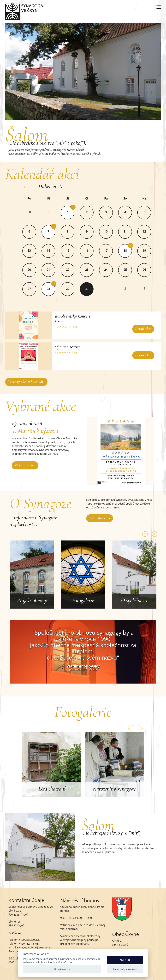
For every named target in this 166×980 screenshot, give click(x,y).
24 (111, 270)
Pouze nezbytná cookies (125, 969)
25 (130, 270)
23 (92, 270)
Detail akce (138, 329)
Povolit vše (125, 960)
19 (149, 251)
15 (72, 251)
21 (53, 270)
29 (72, 289)
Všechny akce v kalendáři (31, 382)
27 (34, 289)
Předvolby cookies (62, 969)
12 (149, 231)
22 (72, 270)
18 (130, 251)
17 (111, 251)
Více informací (25, 465)
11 (130, 231)
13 (34, 251)
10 (111, 231)
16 (92, 251)
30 (34, 212)
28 (53, 289)
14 (53, 251)
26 (149, 270)
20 (34, 270)
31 (53, 212)
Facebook (14, 955)
